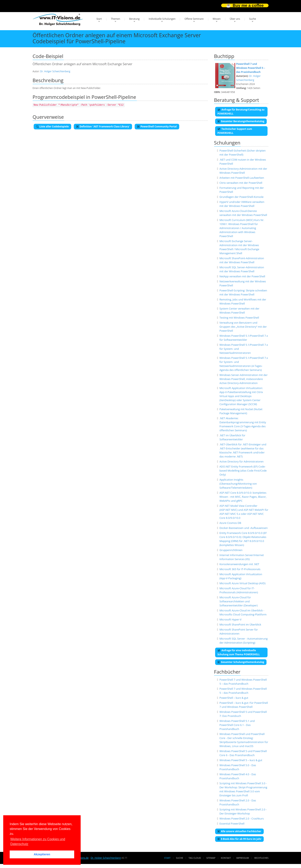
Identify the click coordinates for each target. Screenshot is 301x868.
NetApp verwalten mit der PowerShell (242, 276)
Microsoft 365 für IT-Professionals (240, 569)
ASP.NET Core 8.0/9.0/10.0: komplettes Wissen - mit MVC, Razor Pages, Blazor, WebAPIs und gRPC (243, 497)
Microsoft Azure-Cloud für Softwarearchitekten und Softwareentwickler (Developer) (238, 601)
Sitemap (211, 858)
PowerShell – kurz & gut (234, 698)
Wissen (217, 19)
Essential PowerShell (232, 824)
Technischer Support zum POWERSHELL (235, 131)
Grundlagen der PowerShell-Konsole (241, 197)
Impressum (243, 858)
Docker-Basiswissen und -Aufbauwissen (243, 528)
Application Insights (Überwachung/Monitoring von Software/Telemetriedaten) (238, 484)
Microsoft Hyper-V (230, 619)
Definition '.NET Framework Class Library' (103, 126)
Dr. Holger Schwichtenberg (55, 71)
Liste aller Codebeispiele (52, 126)
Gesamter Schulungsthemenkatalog (241, 662)
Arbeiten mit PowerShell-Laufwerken (242, 178)
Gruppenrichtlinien (231, 550)
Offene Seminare (194, 19)
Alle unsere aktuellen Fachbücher (240, 831)
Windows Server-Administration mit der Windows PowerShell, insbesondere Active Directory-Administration (243, 379)
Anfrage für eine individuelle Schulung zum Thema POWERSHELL (239, 652)
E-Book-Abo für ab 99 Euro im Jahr (240, 839)
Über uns (235, 19)
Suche (253, 19)
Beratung (134, 19)
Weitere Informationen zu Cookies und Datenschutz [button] (38, 842)
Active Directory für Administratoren (241, 461)
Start (99, 19)
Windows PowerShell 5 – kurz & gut (241, 760)
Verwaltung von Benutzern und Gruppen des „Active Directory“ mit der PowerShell (243, 327)
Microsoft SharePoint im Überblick (240, 624)
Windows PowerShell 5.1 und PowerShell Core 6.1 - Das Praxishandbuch (237, 725)
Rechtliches (261, 858)
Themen (116, 19)
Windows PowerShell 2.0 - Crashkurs (242, 818)
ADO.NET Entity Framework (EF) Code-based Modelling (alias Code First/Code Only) (243, 471)
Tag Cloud (195, 858)
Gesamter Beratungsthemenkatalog (241, 121)
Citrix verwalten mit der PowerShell (241, 183)
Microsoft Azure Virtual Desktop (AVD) (242, 583)
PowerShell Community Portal (157, 126)
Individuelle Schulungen (162, 19)
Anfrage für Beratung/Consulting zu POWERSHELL (241, 112)
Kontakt (226, 858)
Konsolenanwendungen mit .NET (239, 564)
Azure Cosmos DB (230, 523)
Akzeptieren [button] (42, 854)
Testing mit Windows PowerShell (239, 318)
